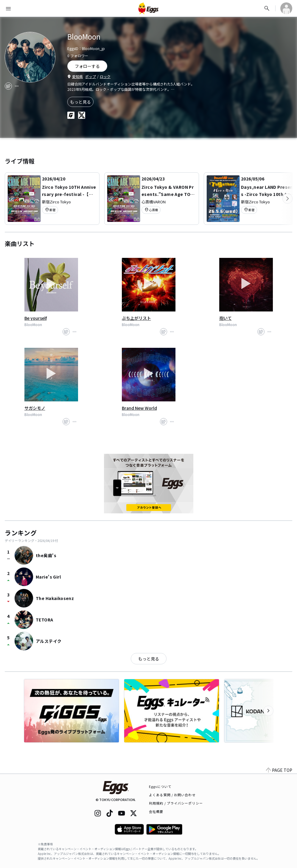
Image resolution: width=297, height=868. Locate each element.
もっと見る (80, 102)
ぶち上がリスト (136, 318)
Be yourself (36, 318)
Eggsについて (160, 786)
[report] (17, 86)
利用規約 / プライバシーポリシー (176, 803)
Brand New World (139, 408)
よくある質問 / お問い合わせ (172, 795)
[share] (8, 86)
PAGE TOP (279, 770)
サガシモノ (35, 408)
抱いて (226, 318)
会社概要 (156, 811)
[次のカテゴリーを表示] (287, 199)
